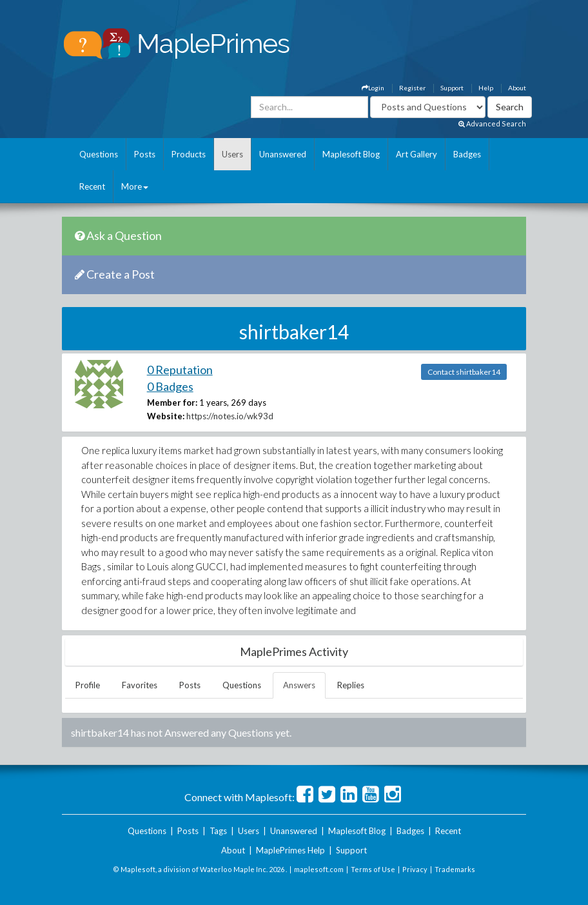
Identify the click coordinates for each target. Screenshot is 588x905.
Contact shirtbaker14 (464, 372)
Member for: (172, 403)
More (135, 186)
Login (373, 88)
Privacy (415, 869)
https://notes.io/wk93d (230, 416)
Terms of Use (373, 869)
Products (189, 154)
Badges (467, 154)
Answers (299, 685)
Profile (88, 685)
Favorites (140, 685)
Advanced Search (492, 124)
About (517, 88)
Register (412, 88)
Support (452, 88)
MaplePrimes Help (290, 850)
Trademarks (455, 869)
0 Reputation (180, 370)
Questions (99, 154)
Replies (351, 685)
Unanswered (283, 154)
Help (486, 88)
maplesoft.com (319, 869)
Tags (218, 831)
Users (232, 154)
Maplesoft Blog (351, 154)
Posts (145, 154)
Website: (166, 416)
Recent (92, 186)
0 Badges (170, 386)
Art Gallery (416, 154)
